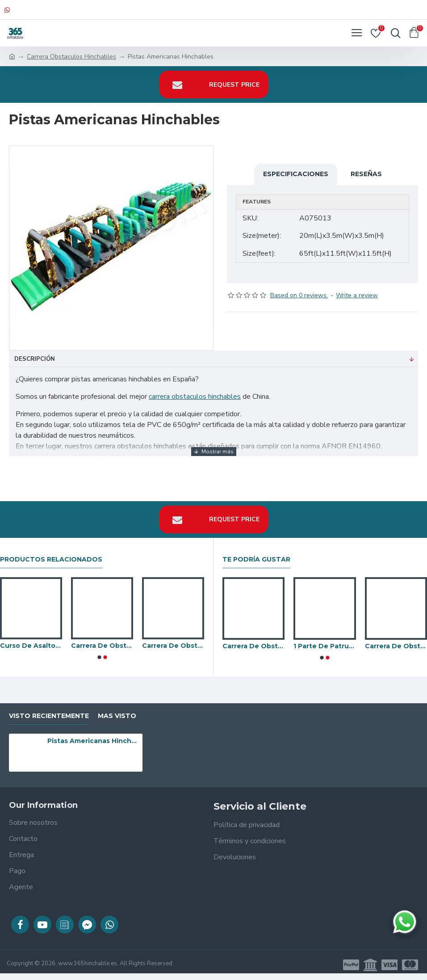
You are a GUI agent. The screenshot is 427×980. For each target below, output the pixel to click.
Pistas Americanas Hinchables (93, 741)
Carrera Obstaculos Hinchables (71, 57)
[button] (99, 657)
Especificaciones (296, 174)
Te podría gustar (256, 560)
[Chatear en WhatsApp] (405, 922)
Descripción (35, 359)
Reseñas (366, 174)
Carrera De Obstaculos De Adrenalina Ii (253, 646)
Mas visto (117, 716)
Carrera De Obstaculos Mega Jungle (173, 646)
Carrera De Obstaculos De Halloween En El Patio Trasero (396, 646)
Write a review (357, 295)
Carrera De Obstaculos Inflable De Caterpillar (102, 646)
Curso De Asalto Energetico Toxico (31, 646)
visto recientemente (49, 716)
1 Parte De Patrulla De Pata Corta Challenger (324, 646)
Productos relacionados (51, 560)
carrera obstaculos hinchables (195, 397)
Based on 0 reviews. (299, 295)
